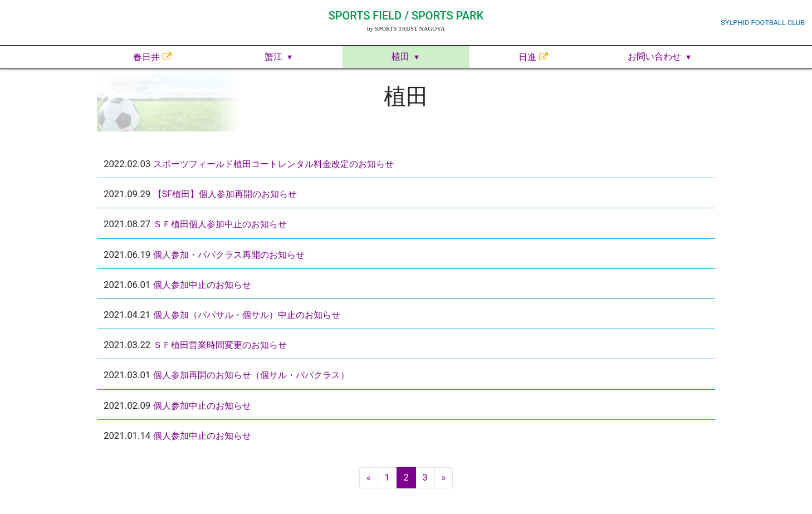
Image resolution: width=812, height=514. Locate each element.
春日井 (146, 57)
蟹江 (273, 57)
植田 (400, 57)
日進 (527, 57)
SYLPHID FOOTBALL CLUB (763, 23)
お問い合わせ (654, 57)
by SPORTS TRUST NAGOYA (406, 28)
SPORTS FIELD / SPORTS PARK (406, 16)
